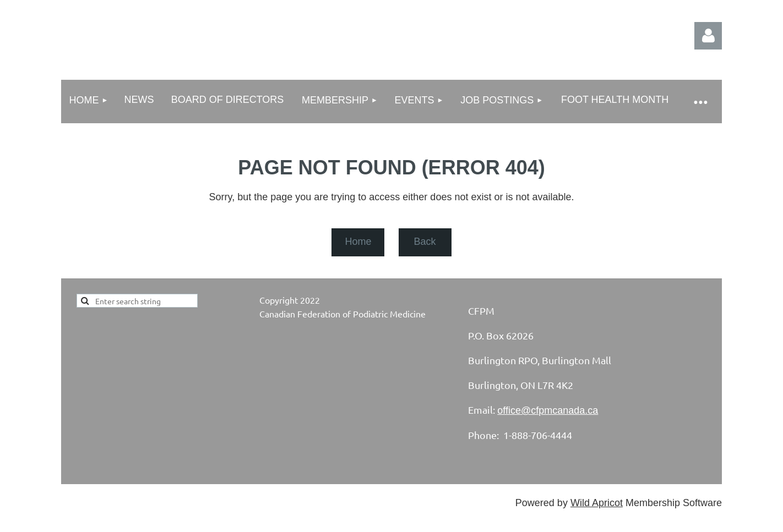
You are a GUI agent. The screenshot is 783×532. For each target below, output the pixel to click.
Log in (708, 36)
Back (425, 242)
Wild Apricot (597, 503)
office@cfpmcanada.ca (548, 410)
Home (358, 242)
